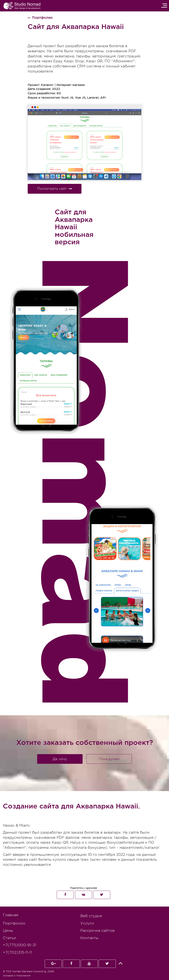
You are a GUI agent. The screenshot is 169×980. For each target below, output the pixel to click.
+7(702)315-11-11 (17, 952)
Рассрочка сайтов (97, 930)
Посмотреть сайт (55, 189)
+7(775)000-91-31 (20, 945)
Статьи (9, 938)
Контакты (89, 938)
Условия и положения (17, 976)
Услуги (87, 923)
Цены (8, 930)
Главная (11, 915)
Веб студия (91, 916)
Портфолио (14, 923)
